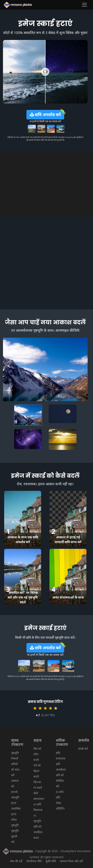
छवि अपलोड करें (45, 115)
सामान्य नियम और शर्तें (71, 861)
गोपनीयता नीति (34, 861)
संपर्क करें (83, 749)
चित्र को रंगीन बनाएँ (37, 754)
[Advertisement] (46, 184)
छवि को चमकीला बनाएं (38, 832)
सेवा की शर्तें (16, 861)
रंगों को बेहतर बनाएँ (37, 771)
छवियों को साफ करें (15, 770)
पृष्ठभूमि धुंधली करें (15, 836)
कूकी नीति (51, 861)
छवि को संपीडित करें (60, 781)
